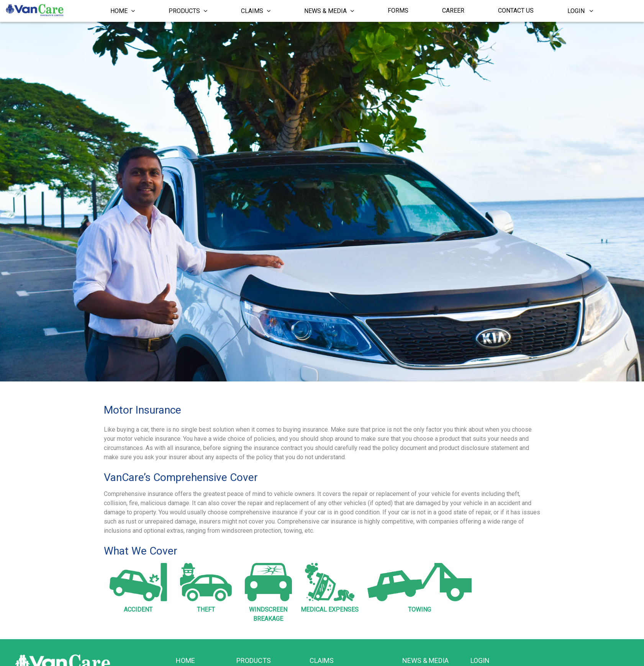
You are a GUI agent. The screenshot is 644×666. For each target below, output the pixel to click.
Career (453, 11)
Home (123, 11)
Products (188, 11)
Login (580, 11)
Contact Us (516, 11)
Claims (256, 11)
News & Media (329, 11)
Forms (398, 11)
